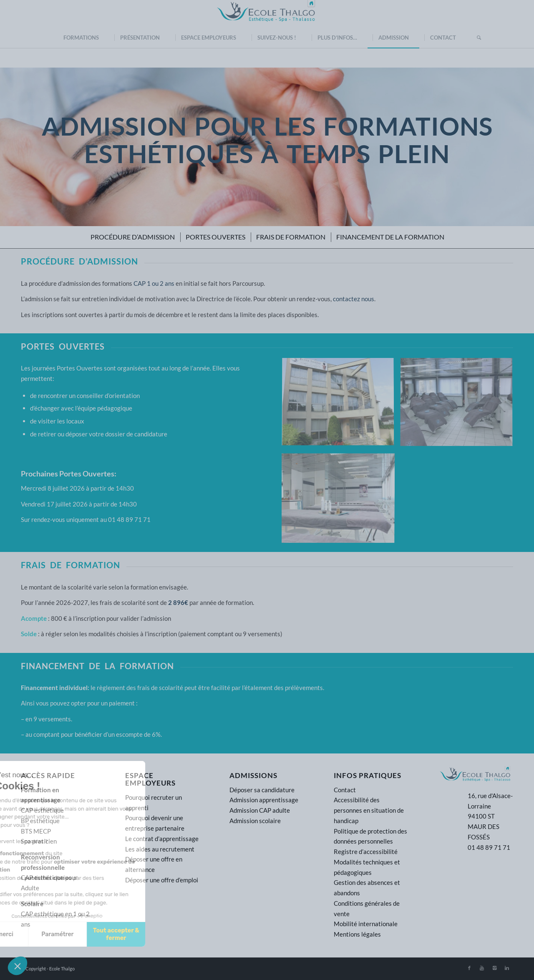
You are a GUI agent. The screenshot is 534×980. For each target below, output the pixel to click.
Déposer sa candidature (262, 790)
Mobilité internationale (366, 924)
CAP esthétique (42, 810)
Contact (345, 790)
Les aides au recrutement (160, 849)
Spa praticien (39, 841)
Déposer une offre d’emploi (162, 880)
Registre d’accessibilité (366, 852)
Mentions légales (357, 934)
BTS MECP (36, 831)
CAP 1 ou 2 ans (154, 283)
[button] (18, 966)
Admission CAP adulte (260, 810)
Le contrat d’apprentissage (162, 839)
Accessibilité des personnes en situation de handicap (369, 810)
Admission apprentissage (264, 800)
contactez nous (354, 299)
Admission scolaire (255, 821)
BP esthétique (40, 821)
